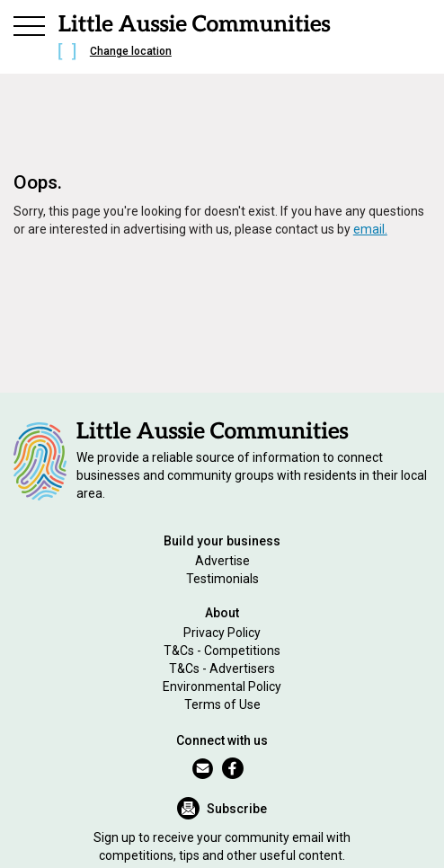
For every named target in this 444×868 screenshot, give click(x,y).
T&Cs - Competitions (222, 651)
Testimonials (222, 579)
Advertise (222, 561)
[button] (30, 23)
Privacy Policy (222, 633)
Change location (131, 51)
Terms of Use (222, 704)
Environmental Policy (222, 686)
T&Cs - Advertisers (222, 669)
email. (370, 229)
